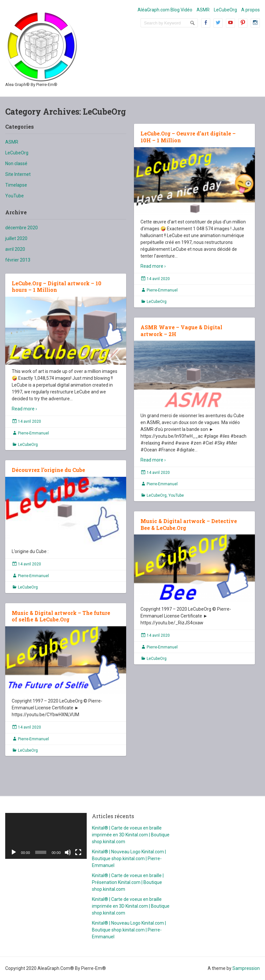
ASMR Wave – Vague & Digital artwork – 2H (181, 331)
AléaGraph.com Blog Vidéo (165, 10)
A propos (250, 10)
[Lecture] (14, 852)
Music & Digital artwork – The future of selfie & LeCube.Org (61, 616)
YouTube (15, 196)
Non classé (16, 163)
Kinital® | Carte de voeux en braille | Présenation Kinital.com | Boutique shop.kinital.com (128, 882)
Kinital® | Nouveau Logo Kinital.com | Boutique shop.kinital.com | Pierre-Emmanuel (129, 859)
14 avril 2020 (158, 279)
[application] (46, 836)
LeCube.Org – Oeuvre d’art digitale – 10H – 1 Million (188, 137)
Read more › (153, 266)
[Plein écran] (78, 852)
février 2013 (18, 260)
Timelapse (16, 185)
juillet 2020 (16, 238)
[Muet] (68, 852)
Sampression (246, 968)
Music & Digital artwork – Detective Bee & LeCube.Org (189, 524)
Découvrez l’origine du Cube (48, 470)
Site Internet (18, 174)
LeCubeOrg (225, 10)
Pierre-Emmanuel (162, 290)
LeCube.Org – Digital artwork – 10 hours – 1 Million (57, 287)
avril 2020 (15, 249)
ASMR (203, 10)
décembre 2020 (22, 228)
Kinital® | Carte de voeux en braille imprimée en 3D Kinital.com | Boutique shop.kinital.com (131, 835)
